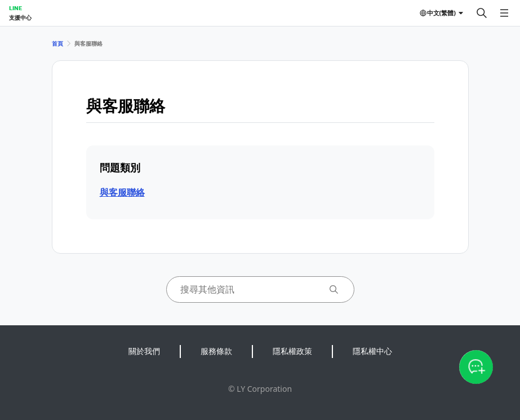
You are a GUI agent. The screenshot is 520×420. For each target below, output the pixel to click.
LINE (15, 8)
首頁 (57, 43)
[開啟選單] (504, 13)
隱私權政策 (292, 351)
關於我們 (144, 351)
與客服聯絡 (122, 192)
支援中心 (20, 17)
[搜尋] (482, 13)
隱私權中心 (372, 351)
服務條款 (216, 351)
